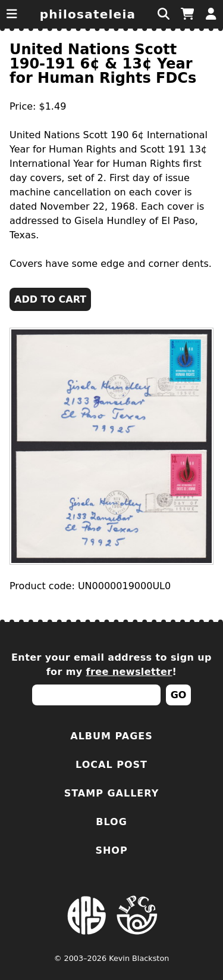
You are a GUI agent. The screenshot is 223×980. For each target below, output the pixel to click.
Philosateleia (88, 14)
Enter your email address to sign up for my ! (111, 665)
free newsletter (129, 672)
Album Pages (111, 736)
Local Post (111, 765)
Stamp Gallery (112, 793)
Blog (111, 822)
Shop (111, 850)
